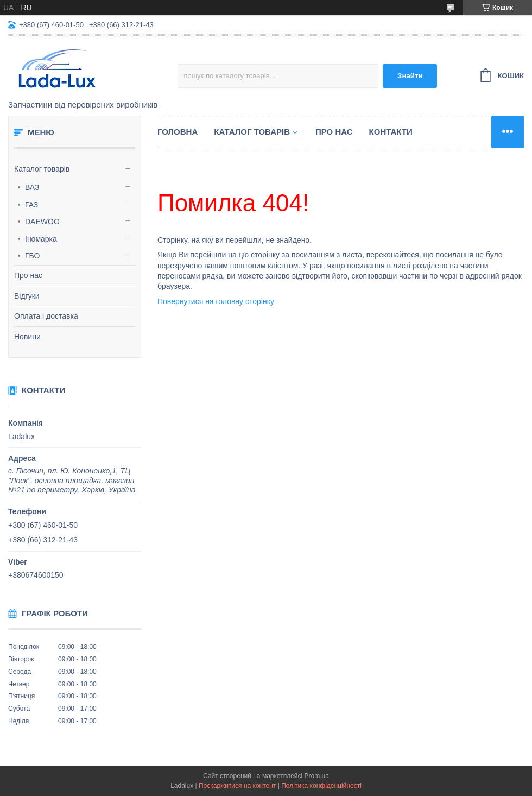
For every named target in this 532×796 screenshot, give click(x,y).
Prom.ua (317, 776)
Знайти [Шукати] (410, 76)
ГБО (33, 256)
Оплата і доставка (46, 316)
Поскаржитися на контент (237, 786)
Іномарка (41, 239)
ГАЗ (31, 205)
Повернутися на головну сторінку (216, 301)
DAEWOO (42, 222)
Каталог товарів (42, 169)
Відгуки (27, 296)
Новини (27, 337)
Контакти (391, 132)
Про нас (28, 275)
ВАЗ (32, 187)
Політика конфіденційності (321, 786)
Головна (178, 132)
